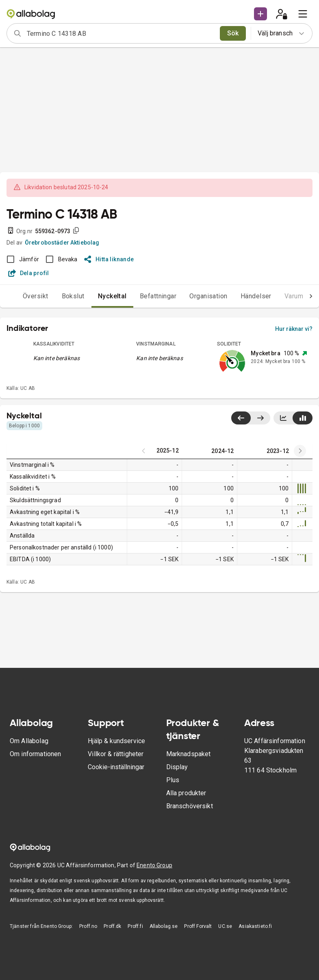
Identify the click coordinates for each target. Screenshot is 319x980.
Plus (173, 780)
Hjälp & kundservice (116, 741)
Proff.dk (112, 926)
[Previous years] (300, 451)
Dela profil (29, 273)
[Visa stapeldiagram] (303, 418)
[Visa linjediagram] (283, 418)
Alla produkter (186, 793)
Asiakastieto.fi (255, 926)
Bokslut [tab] (73, 296)
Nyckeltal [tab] (112, 296)
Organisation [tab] (208, 296)
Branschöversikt (190, 806)
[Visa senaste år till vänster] (241, 418)
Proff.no (88, 926)
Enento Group (154, 865)
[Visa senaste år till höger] (260, 418)
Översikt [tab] (36, 296)
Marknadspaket (189, 754)
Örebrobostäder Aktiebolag (62, 243)
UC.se (225, 926)
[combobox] (121, 33)
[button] (260, 14)
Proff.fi (135, 926)
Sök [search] (233, 33)
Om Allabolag (29, 741)
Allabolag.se (164, 926)
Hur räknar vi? (294, 329)
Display (177, 767)
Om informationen (35, 754)
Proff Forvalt (198, 926)
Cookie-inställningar (116, 767)
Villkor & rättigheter (116, 754)
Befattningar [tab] (158, 296)
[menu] (303, 14)
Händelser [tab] (256, 296)
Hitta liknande (109, 259)
